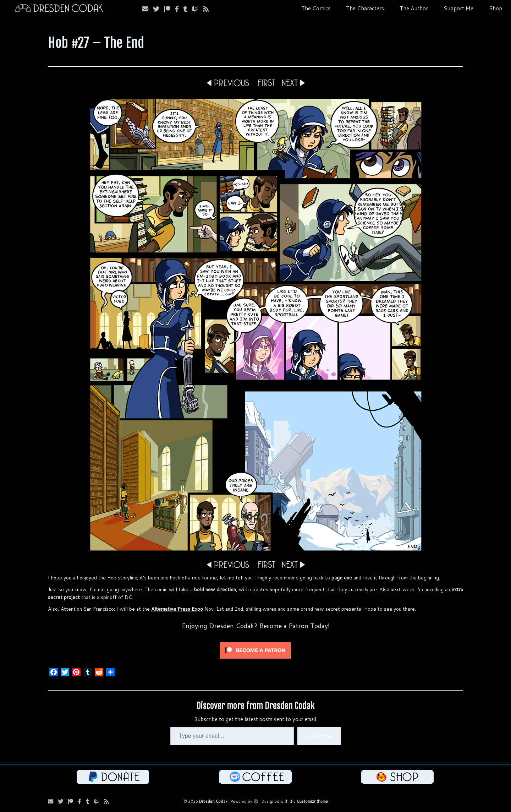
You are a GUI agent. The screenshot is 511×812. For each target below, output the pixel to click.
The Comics (316, 8)
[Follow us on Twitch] (197, 9)
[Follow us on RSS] (208, 9)
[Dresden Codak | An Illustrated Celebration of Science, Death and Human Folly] (59, 9)
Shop (496, 8)
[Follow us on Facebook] (179, 9)
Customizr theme (312, 801)
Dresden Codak (213, 801)
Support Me (458, 8)
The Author (414, 8)
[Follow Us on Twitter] (158, 9)
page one (342, 578)
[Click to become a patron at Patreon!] (255, 650)
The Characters (365, 8)
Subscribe (319, 736)
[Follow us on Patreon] (169, 9)
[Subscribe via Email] (147, 9)
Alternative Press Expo (177, 609)
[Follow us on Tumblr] (188, 9)
